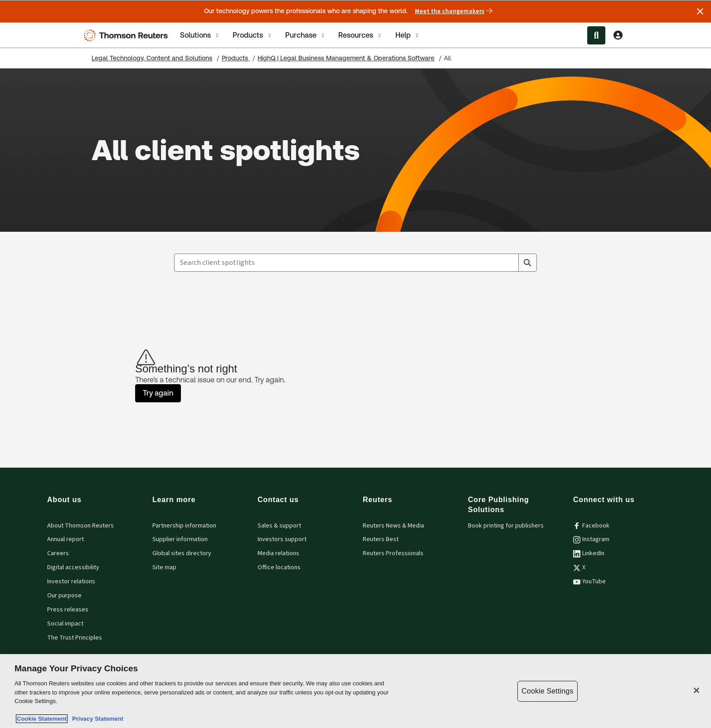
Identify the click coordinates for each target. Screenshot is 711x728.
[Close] (696, 690)
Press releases (68, 610)
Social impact (65, 624)
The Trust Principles (75, 638)
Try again (158, 393)
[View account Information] (618, 35)
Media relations (278, 553)
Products (252, 35)
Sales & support (279, 526)
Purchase (305, 35)
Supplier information (180, 539)
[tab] (200, 35)
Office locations (279, 567)
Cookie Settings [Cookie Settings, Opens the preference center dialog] (547, 691)
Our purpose (64, 596)
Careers (58, 553)
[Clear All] (510, 263)
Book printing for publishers (506, 526)
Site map (164, 567)
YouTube (589, 581)
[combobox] (355, 263)
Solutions (200, 35)
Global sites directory (182, 553)
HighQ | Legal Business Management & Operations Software (346, 58)
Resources (360, 35)
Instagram (591, 539)
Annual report (66, 539)
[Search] (527, 263)
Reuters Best (381, 539)
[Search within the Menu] (596, 35)
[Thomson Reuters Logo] (128, 35)
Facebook (591, 526)
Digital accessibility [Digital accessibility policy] (73, 567)
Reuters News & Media (393, 526)
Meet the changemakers (454, 11)
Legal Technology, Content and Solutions (152, 58)
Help (408, 35)
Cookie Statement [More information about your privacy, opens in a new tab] (42, 719)
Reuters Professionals (393, 553)
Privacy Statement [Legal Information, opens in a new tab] (96, 719)
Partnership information (184, 526)
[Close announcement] (700, 11)
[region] (355, 691)
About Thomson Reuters (80, 526)
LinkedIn (589, 553)
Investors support (282, 539)
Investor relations (71, 581)
